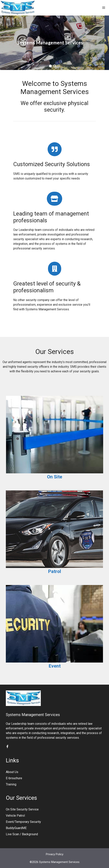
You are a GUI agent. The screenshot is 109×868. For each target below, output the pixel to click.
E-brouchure (14, 778)
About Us (12, 772)
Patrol (54, 571)
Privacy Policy (55, 854)
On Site (55, 477)
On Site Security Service (22, 809)
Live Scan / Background (22, 834)
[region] (54, 43)
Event (55, 666)
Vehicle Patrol (15, 816)
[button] (50, 66)
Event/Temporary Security (23, 822)
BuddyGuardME (16, 828)
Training (11, 784)
